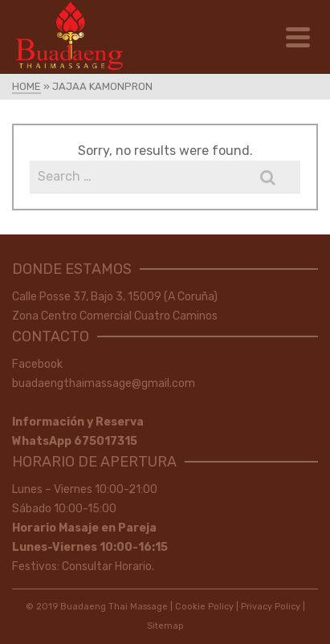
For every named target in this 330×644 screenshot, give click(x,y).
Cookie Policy (204, 607)
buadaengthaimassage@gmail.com (104, 383)
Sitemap (165, 626)
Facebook (37, 364)
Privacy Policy (271, 607)
